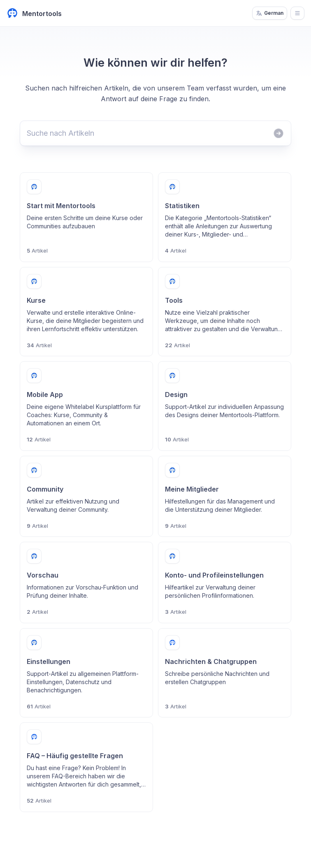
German (270, 13)
